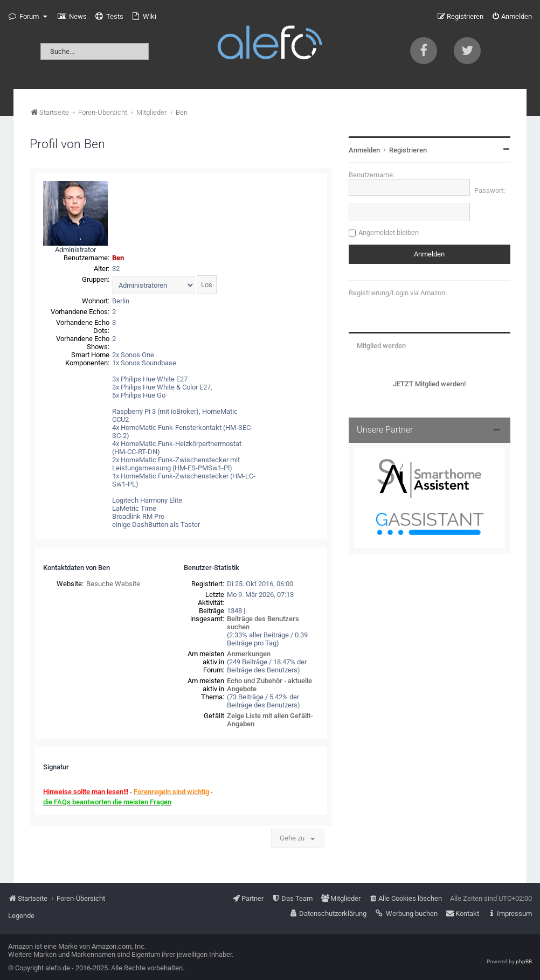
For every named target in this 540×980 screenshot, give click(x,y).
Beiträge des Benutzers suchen (263, 623)
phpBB (524, 961)
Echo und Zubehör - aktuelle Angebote (269, 685)
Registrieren (408, 150)
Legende (21, 916)
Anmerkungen (249, 654)
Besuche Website (113, 584)
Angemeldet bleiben (389, 232)
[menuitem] (72, 17)
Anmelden (364, 150)
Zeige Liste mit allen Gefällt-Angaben (270, 720)
